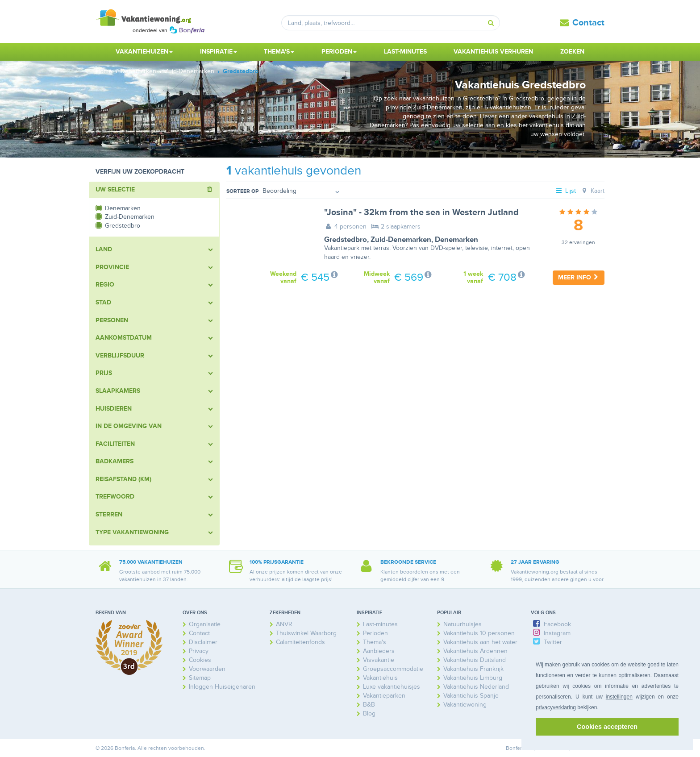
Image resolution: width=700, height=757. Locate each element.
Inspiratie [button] (219, 52)
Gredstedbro (346, 240)
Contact (588, 23)
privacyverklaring (556, 707)
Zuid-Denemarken (401, 240)
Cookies (200, 660)
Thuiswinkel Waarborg (306, 633)
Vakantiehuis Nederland (476, 687)
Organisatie (205, 624)
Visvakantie (379, 660)
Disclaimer (203, 642)
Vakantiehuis (380, 678)
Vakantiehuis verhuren (493, 52)
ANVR (284, 624)
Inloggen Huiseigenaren (222, 687)
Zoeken (572, 52)
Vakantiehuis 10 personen (479, 633)
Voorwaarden (207, 669)
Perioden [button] (339, 52)
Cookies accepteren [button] (607, 727)
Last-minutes (405, 52)
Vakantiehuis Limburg (473, 678)
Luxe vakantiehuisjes (392, 687)
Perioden (375, 633)
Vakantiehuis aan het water (480, 642)
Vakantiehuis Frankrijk (473, 669)
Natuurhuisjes (462, 624)
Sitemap (200, 678)
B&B (369, 705)
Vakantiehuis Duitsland (475, 660)
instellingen (619, 697)
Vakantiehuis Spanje (471, 696)
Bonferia (516, 748)
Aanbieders (379, 651)
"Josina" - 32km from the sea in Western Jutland (421, 212)
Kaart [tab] (592, 191)
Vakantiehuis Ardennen (475, 651)
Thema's (375, 642)
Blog (369, 713)
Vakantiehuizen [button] (144, 52)
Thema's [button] (279, 52)
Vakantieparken (384, 696)
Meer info (579, 277)
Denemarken (456, 240)
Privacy (199, 651)
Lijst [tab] (566, 191)
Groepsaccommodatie (393, 669)
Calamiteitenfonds (300, 642)
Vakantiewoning (465, 705)
